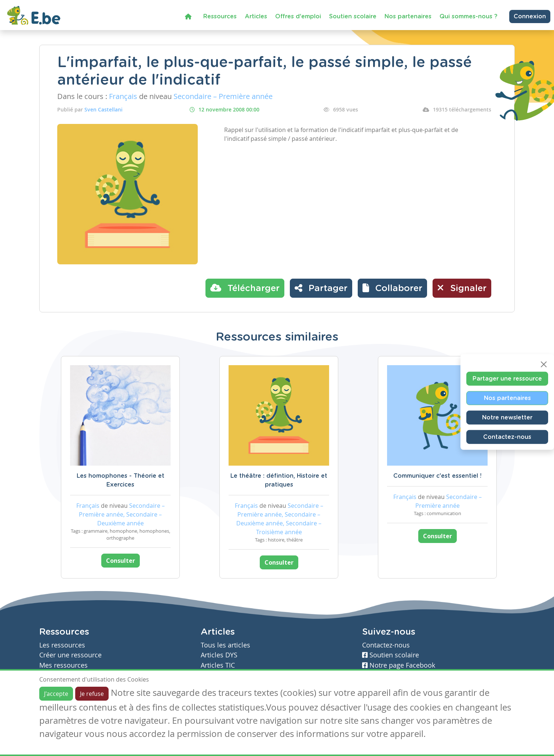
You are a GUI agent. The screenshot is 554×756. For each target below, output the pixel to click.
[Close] (544, 364)
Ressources (220, 16)
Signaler (462, 288)
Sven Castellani (103, 109)
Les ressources (62, 645)
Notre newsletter (507, 418)
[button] (392, 288)
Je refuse (92, 694)
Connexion (530, 16)
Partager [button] (321, 288)
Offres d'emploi (298, 16)
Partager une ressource (507, 379)
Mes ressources (63, 665)
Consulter (121, 561)
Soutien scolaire (353, 16)
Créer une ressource (70, 655)
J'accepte (56, 694)
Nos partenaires (408, 16)
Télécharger (245, 288)
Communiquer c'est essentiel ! (437, 476)
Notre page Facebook (399, 665)
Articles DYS (219, 655)
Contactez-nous (507, 437)
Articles (256, 16)
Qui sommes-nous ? (469, 16)
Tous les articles (225, 645)
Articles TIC (218, 665)
